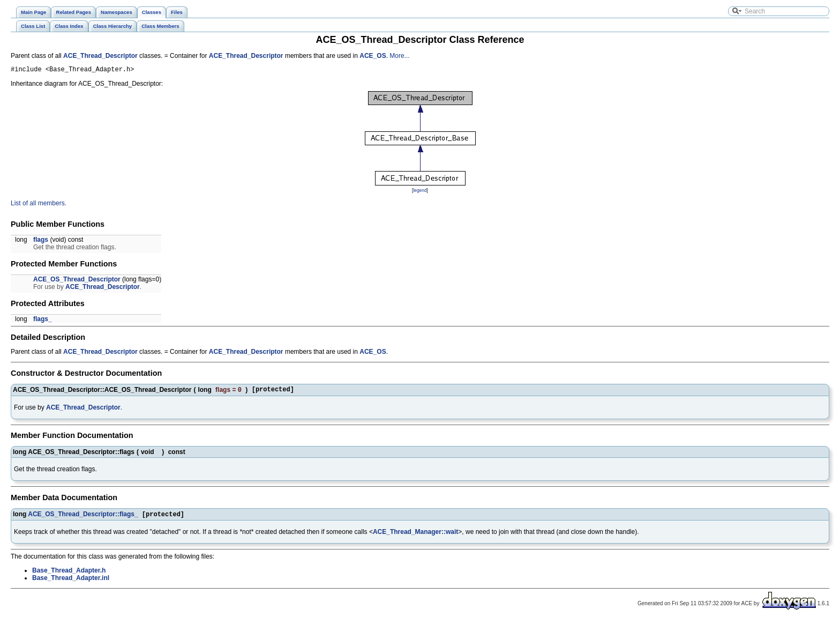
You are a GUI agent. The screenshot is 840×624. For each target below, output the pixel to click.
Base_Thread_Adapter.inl (71, 582)
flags (41, 241)
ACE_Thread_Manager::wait (415, 536)
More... (399, 56)
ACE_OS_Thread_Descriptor (77, 281)
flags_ (43, 321)
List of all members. (39, 205)
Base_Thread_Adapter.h (69, 574)
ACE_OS (373, 56)
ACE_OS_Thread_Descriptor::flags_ (83, 518)
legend (420, 192)
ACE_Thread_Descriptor (100, 56)
